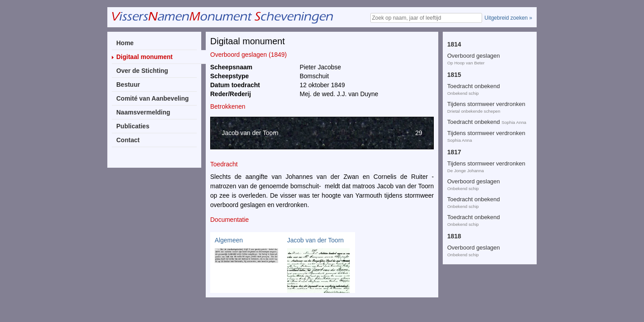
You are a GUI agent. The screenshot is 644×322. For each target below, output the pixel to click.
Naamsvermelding (143, 112)
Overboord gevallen (472, 56)
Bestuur (128, 85)
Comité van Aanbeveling (153, 98)
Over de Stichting (142, 71)
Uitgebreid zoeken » (508, 18)
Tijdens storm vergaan (476, 151)
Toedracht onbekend (474, 38)
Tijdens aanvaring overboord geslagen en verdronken (484, 218)
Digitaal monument (144, 57)
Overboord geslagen (474, 74)
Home (125, 43)
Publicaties (133, 126)
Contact (128, 140)
